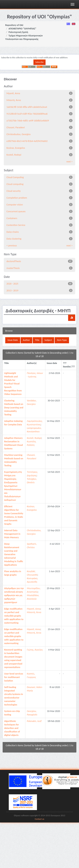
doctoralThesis (14, 261)
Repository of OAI (14, 25)
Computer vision (15, 205)
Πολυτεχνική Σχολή (18, 32)
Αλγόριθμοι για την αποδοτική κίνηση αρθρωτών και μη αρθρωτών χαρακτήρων (14, 595)
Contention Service (16, 225)
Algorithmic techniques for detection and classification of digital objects (12, 728)
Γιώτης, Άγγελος (35, 650)
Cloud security (14, 191)
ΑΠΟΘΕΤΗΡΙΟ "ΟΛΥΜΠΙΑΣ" (23, 29)
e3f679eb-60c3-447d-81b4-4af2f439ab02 (27, 141)
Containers (12, 218)
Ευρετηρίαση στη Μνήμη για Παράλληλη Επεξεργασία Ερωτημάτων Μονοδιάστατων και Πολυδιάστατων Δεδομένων (13, 486)
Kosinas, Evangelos (16, 148)
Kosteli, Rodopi (14, 155)
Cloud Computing (15, 177)
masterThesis (13, 268)
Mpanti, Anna (13, 93)
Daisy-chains (13, 232)
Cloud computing (15, 184)
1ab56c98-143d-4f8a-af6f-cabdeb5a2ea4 (27, 107)
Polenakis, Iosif (34, 721)
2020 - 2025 (12, 284)
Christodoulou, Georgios (18, 134)
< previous (12, 246)
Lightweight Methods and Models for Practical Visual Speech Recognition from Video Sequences (13, 384)
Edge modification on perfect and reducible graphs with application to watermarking (14, 616)
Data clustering (14, 239)
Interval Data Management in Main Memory (12, 534)
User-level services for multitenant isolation (14, 677)
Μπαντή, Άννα (14, 100)
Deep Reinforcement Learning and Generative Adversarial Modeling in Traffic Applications (14, 554)
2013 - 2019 (12, 291)
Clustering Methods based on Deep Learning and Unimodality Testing (14, 408)
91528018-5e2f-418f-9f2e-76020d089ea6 (27, 114)
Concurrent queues (16, 211)
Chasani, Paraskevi (16, 127)
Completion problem (17, 198)
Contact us (40, 819)
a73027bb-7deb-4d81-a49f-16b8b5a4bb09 (28, 121)
